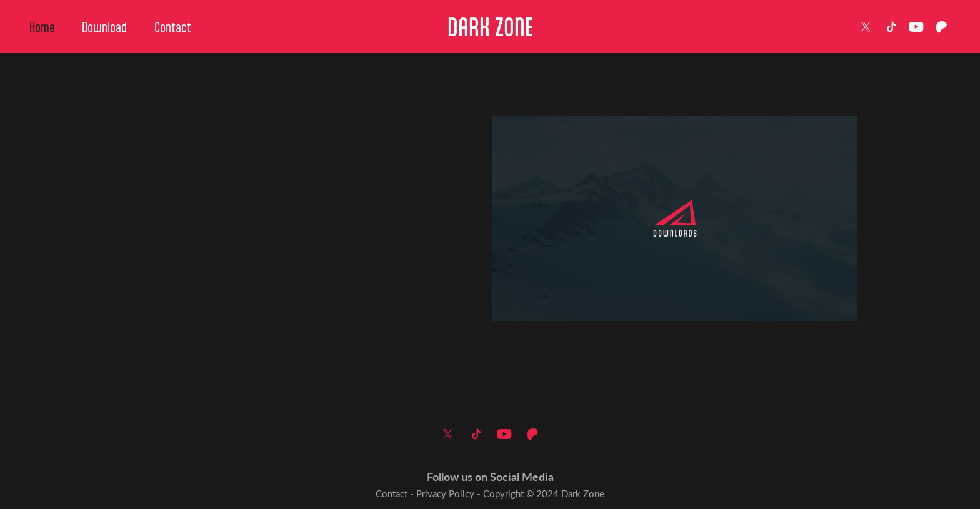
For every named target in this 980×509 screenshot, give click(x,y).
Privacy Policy (445, 493)
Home (42, 27)
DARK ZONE (490, 27)
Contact (173, 27)
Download (104, 27)
